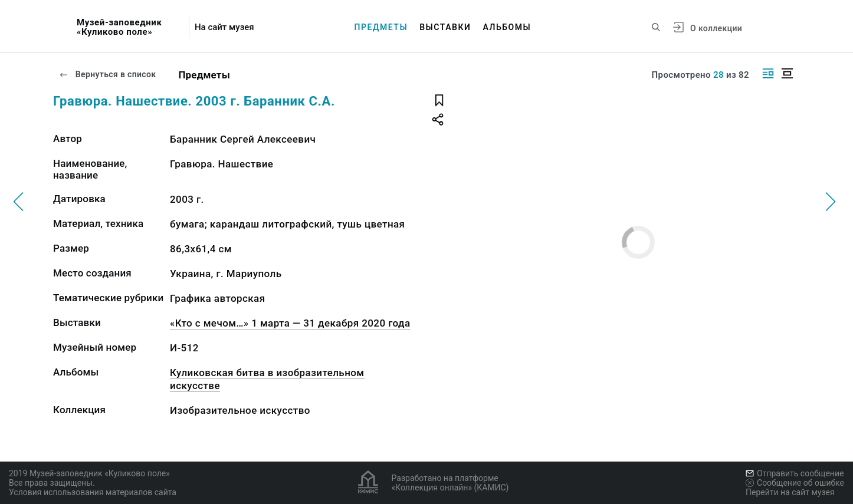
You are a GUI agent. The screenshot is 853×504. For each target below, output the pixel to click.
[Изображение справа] (768, 73)
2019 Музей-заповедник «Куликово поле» (89, 473)
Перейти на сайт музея (790, 492)
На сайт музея (224, 27)
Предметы (381, 27)
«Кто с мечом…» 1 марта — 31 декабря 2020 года (290, 323)
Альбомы (507, 27)
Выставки (445, 27)
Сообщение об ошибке (795, 483)
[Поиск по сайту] (656, 27)
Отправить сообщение (795, 473)
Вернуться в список (107, 74)
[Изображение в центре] (787, 73)
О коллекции (716, 28)
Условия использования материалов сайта (93, 492)
